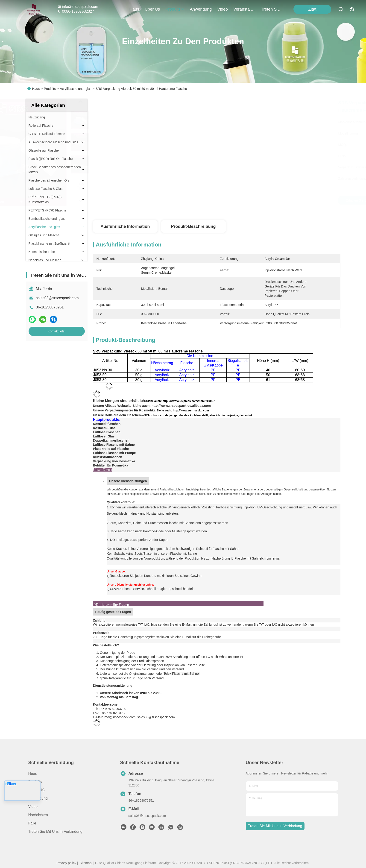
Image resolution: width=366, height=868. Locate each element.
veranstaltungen (244, 9)
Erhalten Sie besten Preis (262, 200)
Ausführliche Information (125, 226)
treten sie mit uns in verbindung (272, 9)
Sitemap (86, 863)
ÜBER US (37, 790)
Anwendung (38, 798)
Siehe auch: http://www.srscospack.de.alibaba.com (171, 406)
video (223, 9)
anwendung (201, 9)
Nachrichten (38, 815)
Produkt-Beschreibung (193, 226)
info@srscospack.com (78, 7)
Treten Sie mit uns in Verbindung (55, 831)
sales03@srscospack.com (57, 298)
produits (175, 9)
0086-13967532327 (76, 11)
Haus (134, 9)
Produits (50, 89)
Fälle (32, 823)
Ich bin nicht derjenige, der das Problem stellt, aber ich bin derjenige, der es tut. (200, 415)
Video (33, 807)
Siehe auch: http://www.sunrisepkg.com (183, 411)
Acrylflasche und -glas (76, 89)
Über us (152, 9)
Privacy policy (66, 863)
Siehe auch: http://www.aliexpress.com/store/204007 (181, 401)
